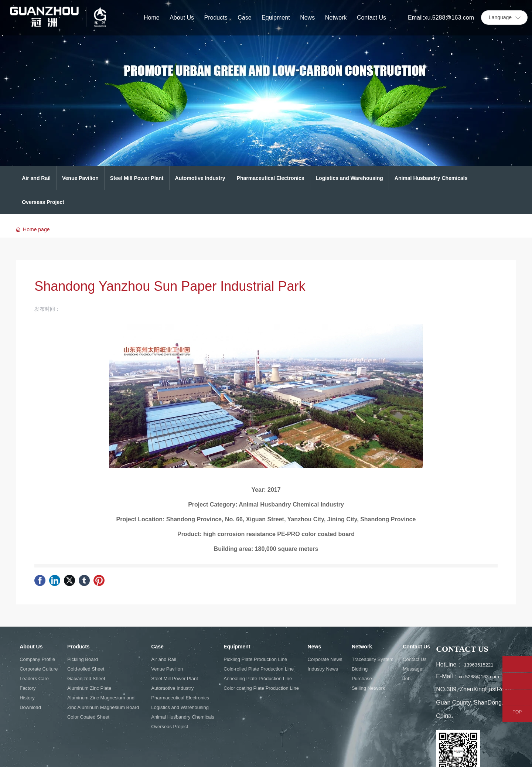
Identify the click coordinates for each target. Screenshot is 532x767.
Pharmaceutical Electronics (271, 178)
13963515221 (479, 665)
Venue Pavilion (80, 178)
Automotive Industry (200, 178)
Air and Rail (36, 178)
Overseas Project (43, 202)
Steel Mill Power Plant (137, 178)
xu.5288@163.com (479, 677)
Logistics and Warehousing (349, 178)
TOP (517, 712)
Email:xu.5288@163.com (441, 18)
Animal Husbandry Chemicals (431, 178)
